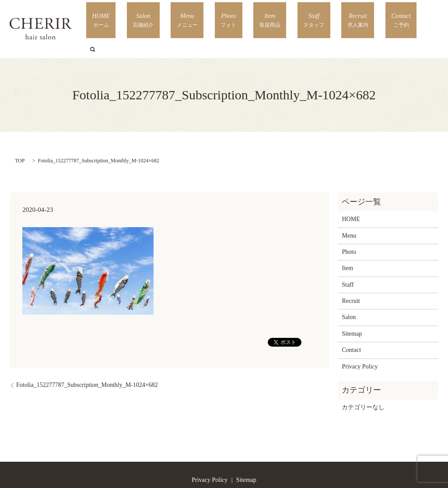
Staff (325, 18)
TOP (20, 137)
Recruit (357, 18)
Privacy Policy (360, 343)
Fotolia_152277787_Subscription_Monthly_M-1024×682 (87, 362)
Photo (262, 18)
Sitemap (352, 311)
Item (293, 18)
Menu (232, 18)
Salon (200, 18)
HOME (168, 18)
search (419, 18)
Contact (390, 18)
